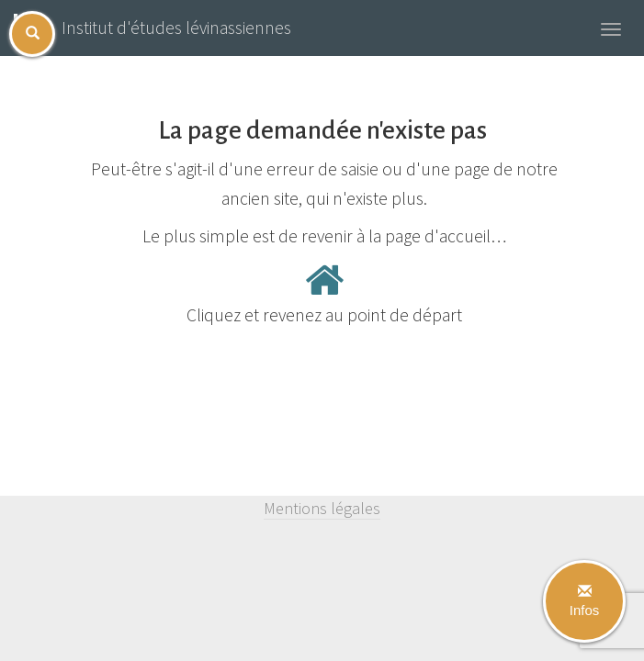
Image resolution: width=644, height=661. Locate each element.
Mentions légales (322, 508)
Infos (585, 601)
